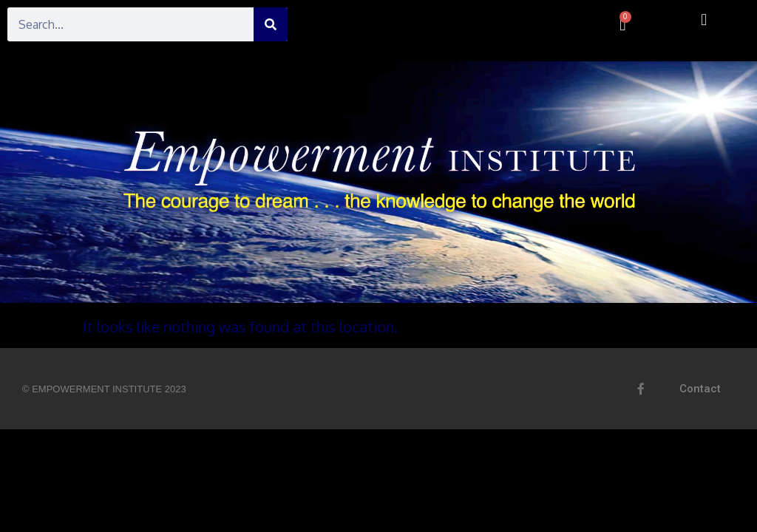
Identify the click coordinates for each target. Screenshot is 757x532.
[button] (704, 20)
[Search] (271, 24)
